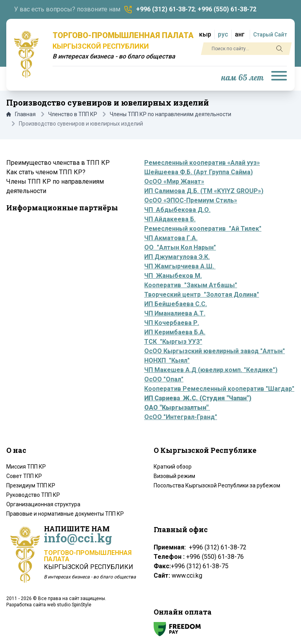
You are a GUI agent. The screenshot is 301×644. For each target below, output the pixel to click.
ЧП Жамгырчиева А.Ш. (180, 266)
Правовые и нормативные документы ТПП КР (65, 514)
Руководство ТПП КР (33, 495)
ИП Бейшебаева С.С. (176, 304)
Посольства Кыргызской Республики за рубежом (217, 485)
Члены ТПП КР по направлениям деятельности (170, 114)
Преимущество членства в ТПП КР (58, 163)
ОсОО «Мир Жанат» (174, 182)
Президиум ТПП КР (31, 485)
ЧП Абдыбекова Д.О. (177, 210)
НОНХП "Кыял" (167, 360)
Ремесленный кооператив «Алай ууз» (202, 163)
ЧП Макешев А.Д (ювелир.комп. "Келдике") (211, 370)
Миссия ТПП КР (26, 467)
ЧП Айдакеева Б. (170, 219)
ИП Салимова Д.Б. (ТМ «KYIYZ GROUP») (204, 191)
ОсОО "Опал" (164, 379)
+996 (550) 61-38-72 (227, 9)
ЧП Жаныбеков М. (173, 276)
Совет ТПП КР (24, 476)
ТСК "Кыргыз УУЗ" (173, 342)
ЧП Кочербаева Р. (172, 323)
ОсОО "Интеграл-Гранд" (181, 417)
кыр (205, 34)
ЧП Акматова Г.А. (171, 238)
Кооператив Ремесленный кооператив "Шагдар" (219, 389)
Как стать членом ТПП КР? (46, 172)
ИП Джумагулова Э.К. (177, 257)
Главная (21, 114)
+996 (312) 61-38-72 (165, 9)
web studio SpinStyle (69, 605)
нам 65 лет (243, 78)
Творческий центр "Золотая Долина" (202, 295)
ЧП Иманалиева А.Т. (175, 313)
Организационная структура (43, 504)
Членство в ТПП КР (73, 114)
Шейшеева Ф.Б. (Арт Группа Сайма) (199, 172)
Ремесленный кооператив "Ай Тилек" (203, 229)
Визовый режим (174, 476)
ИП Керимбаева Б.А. (175, 332)
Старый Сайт (270, 35)
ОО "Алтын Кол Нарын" (180, 247)
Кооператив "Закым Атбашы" (191, 285)
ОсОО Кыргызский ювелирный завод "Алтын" (215, 351)
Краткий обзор (173, 467)
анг (240, 34)
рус (223, 34)
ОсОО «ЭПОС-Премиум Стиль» (191, 200)
